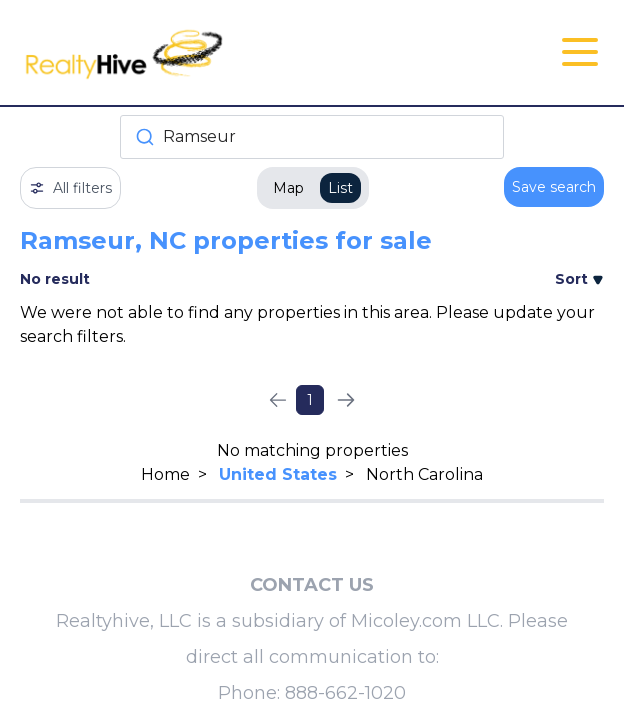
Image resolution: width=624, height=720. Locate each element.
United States (278, 474)
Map (288, 188)
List (340, 188)
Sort (579, 279)
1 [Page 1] (310, 400)
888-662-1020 (345, 693)
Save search (554, 187)
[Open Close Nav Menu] (580, 52)
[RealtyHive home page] (214, 52)
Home (165, 474)
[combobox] (312, 137)
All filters (70, 188)
